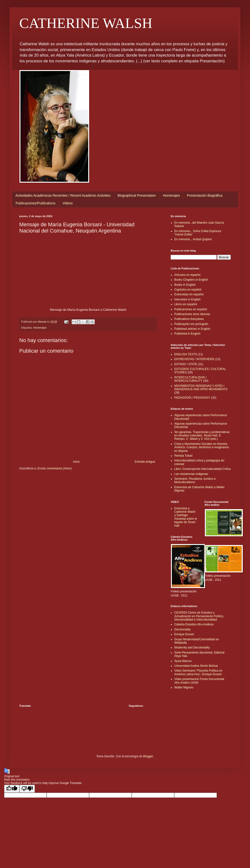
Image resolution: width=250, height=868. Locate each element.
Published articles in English (192, 329)
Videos (68, 203)
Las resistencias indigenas (191, 474)
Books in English (185, 285)
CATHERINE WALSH (86, 23)
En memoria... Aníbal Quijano (193, 239)
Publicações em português (191, 324)
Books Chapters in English (191, 280)
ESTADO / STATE (186, 364)
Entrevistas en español (189, 294)
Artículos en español (187, 275)
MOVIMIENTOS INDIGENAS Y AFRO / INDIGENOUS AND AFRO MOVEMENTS (201, 388)
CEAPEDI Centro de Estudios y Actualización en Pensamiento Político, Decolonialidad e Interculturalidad (199, 616)
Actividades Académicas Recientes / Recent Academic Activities (63, 195)
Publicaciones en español (191, 309)
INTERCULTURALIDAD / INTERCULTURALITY (190, 379)
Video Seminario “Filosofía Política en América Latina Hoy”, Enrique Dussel (198, 672)
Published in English (187, 334)
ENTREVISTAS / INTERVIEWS (194, 359)
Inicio (76, 462)
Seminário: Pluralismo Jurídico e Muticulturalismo (195, 480)
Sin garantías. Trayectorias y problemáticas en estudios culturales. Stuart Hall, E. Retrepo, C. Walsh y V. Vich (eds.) (202, 436)
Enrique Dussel (184, 634)
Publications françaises (189, 319)
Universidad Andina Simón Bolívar (196, 666)
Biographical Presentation (137, 195)
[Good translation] (12, 789)
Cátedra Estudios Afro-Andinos (194, 624)
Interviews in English (187, 299)
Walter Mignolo (184, 687)
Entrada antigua (145, 462)
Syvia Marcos (183, 661)
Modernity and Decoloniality (192, 648)
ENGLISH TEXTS (186, 354)
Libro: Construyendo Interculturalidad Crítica (203, 469)
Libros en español (186, 304)
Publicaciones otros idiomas (192, 314)
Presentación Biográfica (205, 195)
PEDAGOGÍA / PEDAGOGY (192, 398)
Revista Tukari (183, 456)
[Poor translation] (27, 789)
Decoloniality (182, 629)
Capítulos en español (188, 290)
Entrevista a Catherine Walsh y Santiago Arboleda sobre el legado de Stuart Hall (186, 517)
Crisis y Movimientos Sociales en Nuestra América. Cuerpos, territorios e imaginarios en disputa (202, 447)
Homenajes (172, 195)
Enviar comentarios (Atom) (55, 468)
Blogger (148, 756)
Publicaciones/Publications (36, 203)
